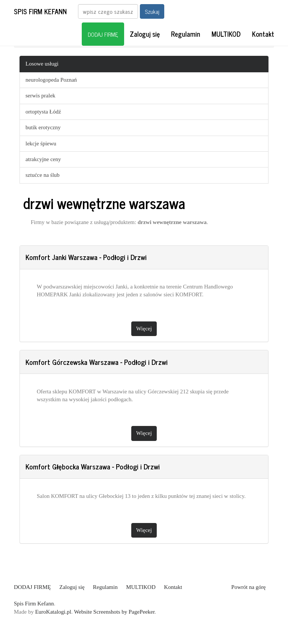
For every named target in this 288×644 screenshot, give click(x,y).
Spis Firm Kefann (40, 11)
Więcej (144, 329)
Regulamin (186, 34)
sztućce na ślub (43, 175)
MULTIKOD (226, 34)
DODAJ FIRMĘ (103, 34)
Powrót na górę (249, 587)
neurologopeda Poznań (51, 80)
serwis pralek (40, 96)
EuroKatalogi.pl (53, 612)
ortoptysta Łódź (43, 112)
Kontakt (263, 34)
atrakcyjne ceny (43, 159)
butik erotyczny (43, 127)
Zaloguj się (145, 34)
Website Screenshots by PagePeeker (114, 612)
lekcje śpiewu (41, 143)
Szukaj (152, 11)
